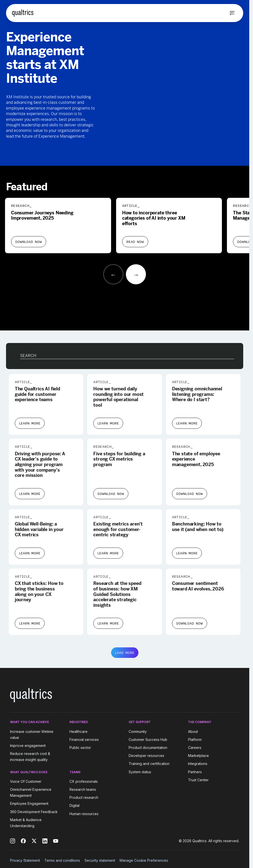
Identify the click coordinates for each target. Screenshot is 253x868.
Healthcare (78, 731)
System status (140, 772)
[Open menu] (232, 13)
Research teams (83, 789)
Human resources (84, 814)
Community (138, 731)
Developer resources (146, 756)
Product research (84, 797)
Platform (195, 740)
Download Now (29, 242)
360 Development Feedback (34, 812)
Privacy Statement (25, 860)
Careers (195, 748)
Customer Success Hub (148, 740)
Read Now (135, 242)
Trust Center (198, 780)
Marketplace (198, 756)
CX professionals (84, 781)
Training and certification (149, 764)
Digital (74, 806)
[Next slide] (136, 274)
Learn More (30, 423)
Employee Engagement (29, 804)
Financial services (84, 740)
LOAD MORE (125, 653)
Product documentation (148, 748)
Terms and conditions (62, 860)
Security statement (100, 860)
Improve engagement (28, 746)
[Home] (23, 13)
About (193, 731)
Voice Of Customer (26, 781)
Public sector (80, 748)
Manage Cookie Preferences (144, 860)
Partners (195, 772)
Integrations (198, 764)
